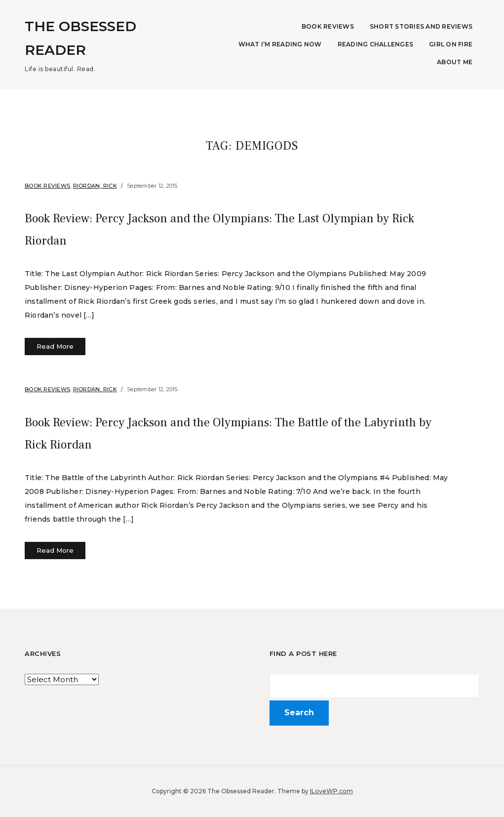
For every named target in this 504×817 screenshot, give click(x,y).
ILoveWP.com (331, 791)
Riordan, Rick (95, 186)
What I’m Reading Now (280, 44)
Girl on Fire (451, 44)
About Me (455, 62)
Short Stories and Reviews (421, 26)
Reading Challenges (376, 44)
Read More (55, 346)
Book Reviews (328, 26)
